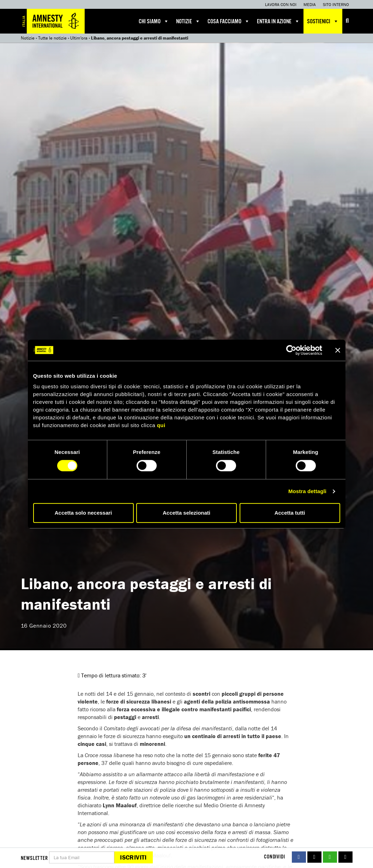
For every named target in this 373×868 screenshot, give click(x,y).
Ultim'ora (79, 38)
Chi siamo (154, 21)
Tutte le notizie (52, 38)
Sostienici (323, 21)
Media (310, 4)
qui (161, 425)
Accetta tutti (290, 513)
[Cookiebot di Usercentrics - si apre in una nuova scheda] (291, 350)
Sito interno (336, 4)
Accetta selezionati (186, 513)
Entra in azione (278, 21)
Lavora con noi (281, 4)
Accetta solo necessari (83, 513)
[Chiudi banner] (338, 350)
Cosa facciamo (229, 21)
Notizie (188, 21)
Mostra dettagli (307, 491)
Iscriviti (133, 857)
